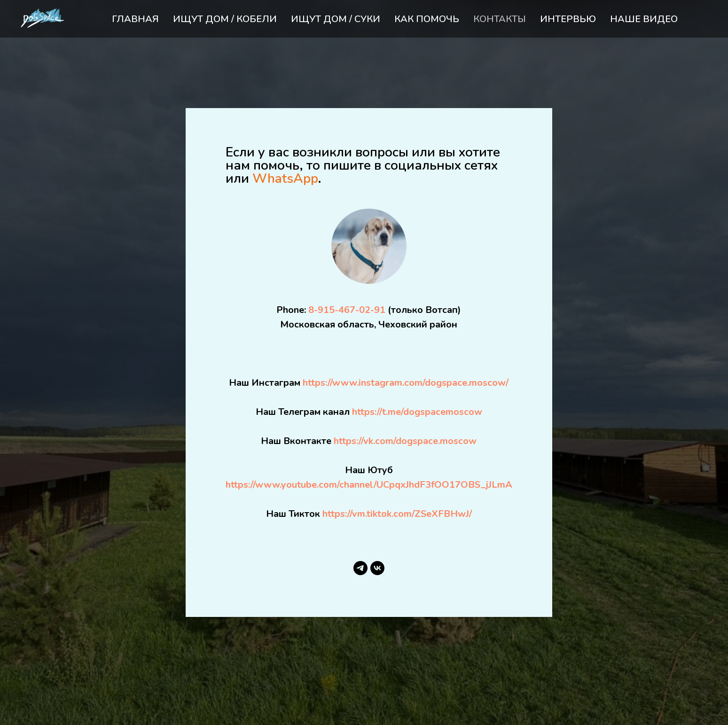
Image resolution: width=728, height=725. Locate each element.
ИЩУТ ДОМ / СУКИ (336, 19)
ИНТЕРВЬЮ (568, 19)
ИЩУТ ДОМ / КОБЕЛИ (225, 19)
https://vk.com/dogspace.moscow (405, 441)
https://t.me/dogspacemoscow (417, 412)
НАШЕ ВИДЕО (644, 19)
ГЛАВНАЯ (135, 19)
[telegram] (360, 568)
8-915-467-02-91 (347, 310)
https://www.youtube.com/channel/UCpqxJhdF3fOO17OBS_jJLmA (369, 485)
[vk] (377, 568)
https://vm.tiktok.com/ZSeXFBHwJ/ (397, 514)
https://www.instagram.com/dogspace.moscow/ (406, 383)
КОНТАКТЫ (500, 19)
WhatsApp (285, 179)
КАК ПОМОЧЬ (427, 19)
